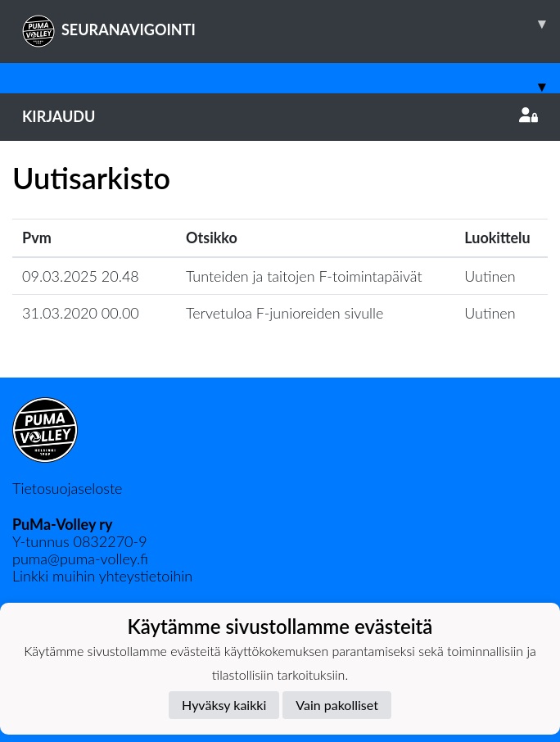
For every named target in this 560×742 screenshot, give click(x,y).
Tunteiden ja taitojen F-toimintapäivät (304, 276)
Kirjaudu (280, 116)
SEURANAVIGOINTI (291, 24)
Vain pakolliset (337, 705)
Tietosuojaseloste (67, 488)
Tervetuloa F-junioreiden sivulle (285, 313)
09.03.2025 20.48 (81, 276)
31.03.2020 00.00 (81, 313)
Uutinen (490, 276)
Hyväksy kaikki (224, 705)
